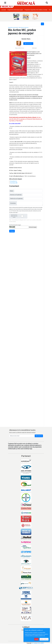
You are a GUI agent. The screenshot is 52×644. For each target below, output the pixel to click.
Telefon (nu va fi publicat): (16, 199)
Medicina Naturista (25, 27)
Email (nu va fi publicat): (16, 195)
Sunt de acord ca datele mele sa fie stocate (19, 216)
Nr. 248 (19, 27)
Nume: (12, 191)
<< (42, 24)
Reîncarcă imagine (33, 227)
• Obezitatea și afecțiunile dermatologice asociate (13, 10)
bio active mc (14, 181)
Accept (36, 639)
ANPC (43, 643)
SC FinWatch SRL (36, 643)
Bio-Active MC (14, 183)
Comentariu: (13, 203)
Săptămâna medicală (12, 27)
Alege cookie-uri (44, 639)
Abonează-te (39, 436)
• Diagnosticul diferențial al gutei (35, 10)
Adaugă (12, 231)
